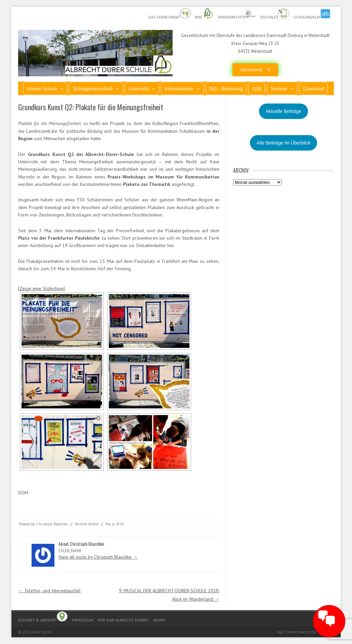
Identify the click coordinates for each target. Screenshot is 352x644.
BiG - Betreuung (226, 89)
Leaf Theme (287, 632)
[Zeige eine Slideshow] (41, 288)
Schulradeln (312, 14)
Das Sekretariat (170, 14)
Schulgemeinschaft (96, 89)
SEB (257, 89)
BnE (205, 14)
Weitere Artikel (87, 524)
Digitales (275, 14)
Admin (159, 620)
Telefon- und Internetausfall (49, 591)
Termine (282, 89)
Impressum (82, 620)
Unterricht (142, 89)
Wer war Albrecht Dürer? (123, 620)
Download (313, 89)
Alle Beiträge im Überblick (283, 143)
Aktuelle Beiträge (283, 111)
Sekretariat (251, 70)
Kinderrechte (237, 14)
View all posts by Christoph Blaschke (98, 557)
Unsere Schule (45, 89)
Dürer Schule (42, 632)
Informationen (182, 89)
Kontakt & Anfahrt (43, 617)
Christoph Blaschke (52, 524)
